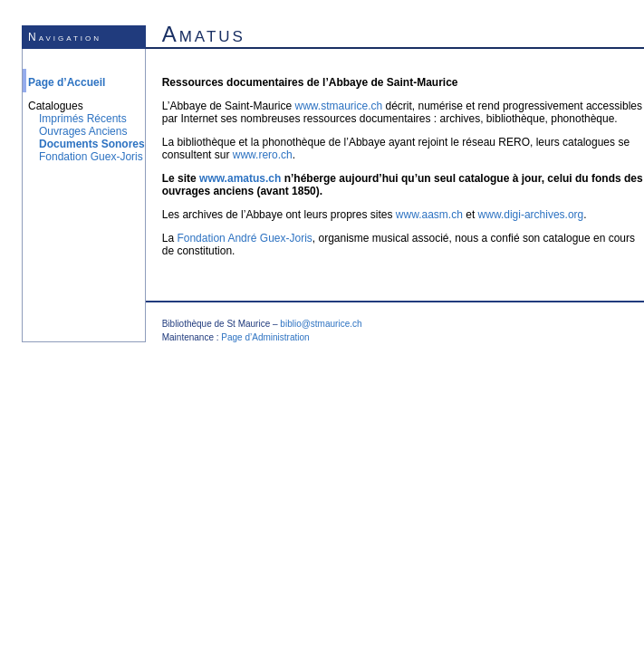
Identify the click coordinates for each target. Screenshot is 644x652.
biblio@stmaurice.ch (321, 324)
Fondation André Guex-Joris (244, 238)
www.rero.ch (263, 155)
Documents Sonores (92, 144)
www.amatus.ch (240, 178)
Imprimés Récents (83, 119)
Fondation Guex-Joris (91, 157)
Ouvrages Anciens (83, 131)
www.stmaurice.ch (338, 106)
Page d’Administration (265, 337)
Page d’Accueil (67, 82)
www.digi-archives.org (531, 215)
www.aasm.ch (429, 215)
